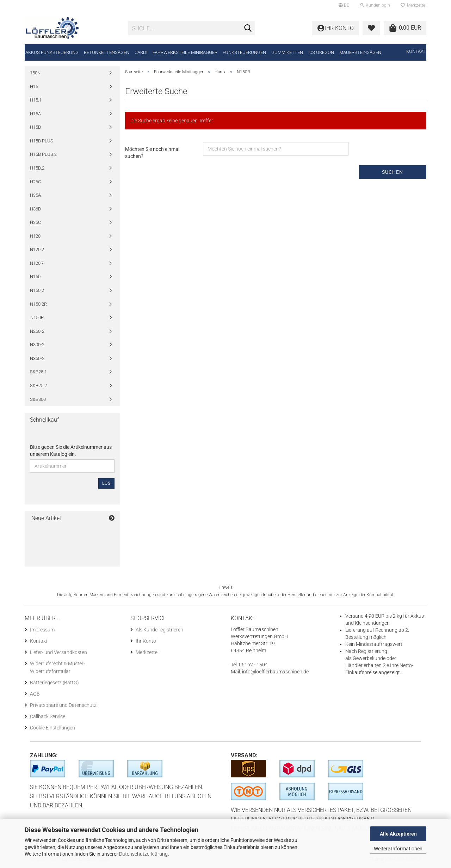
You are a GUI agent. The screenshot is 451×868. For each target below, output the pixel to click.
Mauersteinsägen (360, 52)
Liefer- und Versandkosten (58, 652)
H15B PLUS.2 (43, 154)
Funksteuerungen (244, 52)
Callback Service (48, 716)
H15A (35, 114)
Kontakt (416, 51)
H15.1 (36, 100)
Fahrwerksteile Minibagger (185, 52)
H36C (35, 222)
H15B (35, 127)
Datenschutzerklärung (143, 854)
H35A (35, 195)
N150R (37, 317)
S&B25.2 (38, 386)
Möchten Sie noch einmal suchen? (152, 153)
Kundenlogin (375, 5)
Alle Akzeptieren (398, 834)
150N (35, 73)
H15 (34, 87)
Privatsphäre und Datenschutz (63, 705)
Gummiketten (287, 52)
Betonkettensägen (107, 52)
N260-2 (37, 331)
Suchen (393, 172)
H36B (35, 209)
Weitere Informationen (398, 849)
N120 (35, 236)
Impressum (42, 630)
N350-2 (37, 358)
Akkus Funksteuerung (52, 52)
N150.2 (37, 290)
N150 (35, 277)
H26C (35, 182)
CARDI (141, 52)
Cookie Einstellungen (52, 728)
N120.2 (37, 249)
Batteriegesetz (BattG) (54, 683)
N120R (37, 263)
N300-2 (37, 345)
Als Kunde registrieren (159, 630)
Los (106, 483)
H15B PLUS (42, 141)
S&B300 (38, 399)
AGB (35, 694)
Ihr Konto (146, 641)
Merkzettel (413, 5)
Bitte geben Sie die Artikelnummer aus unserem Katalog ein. (71, 451)
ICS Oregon (321, 52)
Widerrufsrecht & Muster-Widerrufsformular (57, 667)
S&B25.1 (38, 372)
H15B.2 (37, 168)
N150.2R (38, 304)
